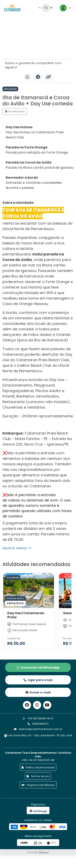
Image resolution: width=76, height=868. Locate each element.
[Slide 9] (40, 50)
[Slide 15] (58, 50)
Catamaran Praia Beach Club (43, 360)
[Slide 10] (43, 50)
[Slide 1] (15, 50)
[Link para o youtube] (47, 705)
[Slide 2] (18, 50)
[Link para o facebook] (27, 705)
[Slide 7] (33, 50)
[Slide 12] (49, 50)
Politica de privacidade (38, 767)
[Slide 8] (36, 50)
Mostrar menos (17, 548)
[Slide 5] (27, 50)
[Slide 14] (55, 50)
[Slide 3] (21, 50)
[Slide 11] (46, 50)
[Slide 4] (24, 50)
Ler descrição (15, 111)
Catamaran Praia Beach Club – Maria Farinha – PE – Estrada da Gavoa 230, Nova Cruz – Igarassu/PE (37, 439)
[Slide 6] (30, 50)
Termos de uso (38, 776)
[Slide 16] (61, 50)
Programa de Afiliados (38, 785)
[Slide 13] (52, 50)
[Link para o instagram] (37, 705)
